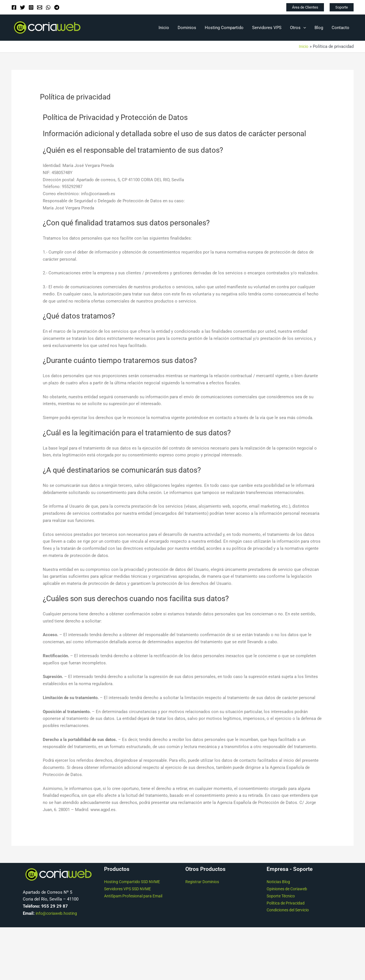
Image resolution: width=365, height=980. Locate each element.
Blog (319, 28)
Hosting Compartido (224, 28)
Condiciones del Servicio (290, 910)
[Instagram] (31, 7)
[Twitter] (23, 7)
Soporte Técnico (282, 896)
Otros (298, 28)
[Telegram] (57, 7)
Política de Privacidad (287, 903)
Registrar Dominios (204, 882)
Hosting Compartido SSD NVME (135, 882)
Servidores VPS (267, 28)
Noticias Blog (280, 882)
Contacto (340, 28)
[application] (303, 28)
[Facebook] (14, 7)
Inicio (164, 28)
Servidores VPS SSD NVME (130, 889)
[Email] (40, 7)
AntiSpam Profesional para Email (136, 896)
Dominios (187, 28)
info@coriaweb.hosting (58, 913)
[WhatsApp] (48, 7)
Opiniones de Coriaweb (289, 889)
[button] (305, 7)
